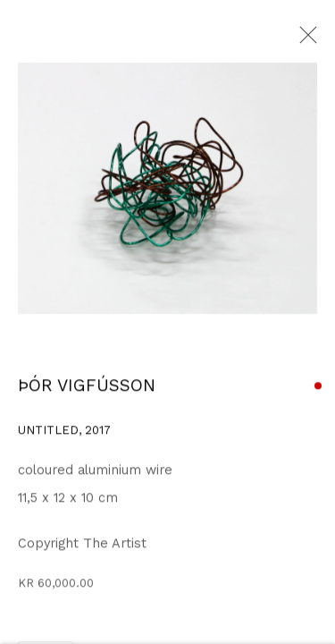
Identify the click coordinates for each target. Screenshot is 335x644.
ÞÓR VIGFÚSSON (87, 387)
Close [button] (304, 40)
